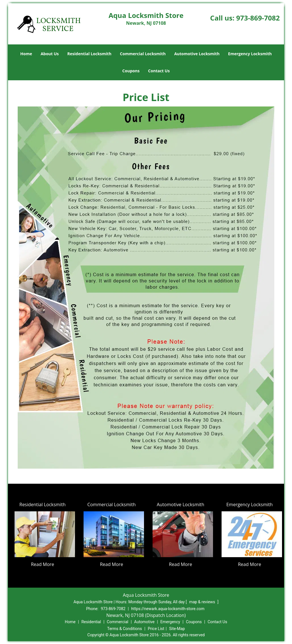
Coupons (131, 71)
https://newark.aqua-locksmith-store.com (168, 609)
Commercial (118, 622)
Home (26, 54)
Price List (156, 629)
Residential (91, 622)
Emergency (170, 622)
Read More (42, 564)
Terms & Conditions (125, 629)
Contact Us (159, 71)
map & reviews (202, 602)
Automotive (144, 622)
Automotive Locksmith (197, 54)
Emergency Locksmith (250, 54)
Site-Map (177, 629)
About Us (50, 54)
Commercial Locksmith (143, 54)
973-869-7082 (258, 18)
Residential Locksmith (89, 54)
